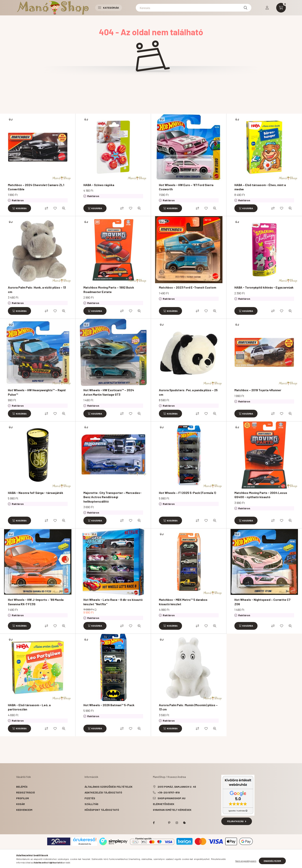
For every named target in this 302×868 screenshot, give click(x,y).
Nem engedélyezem (246, 861)
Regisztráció (26, 792)
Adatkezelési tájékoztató (103, 792)
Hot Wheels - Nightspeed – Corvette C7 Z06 (262, 602)
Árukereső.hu (85, 844)
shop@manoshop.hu (172, 798)
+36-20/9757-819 (169, 792)
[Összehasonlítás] (46, 208)
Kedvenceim (24, 810)
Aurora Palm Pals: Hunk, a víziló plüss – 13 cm (37, 289)
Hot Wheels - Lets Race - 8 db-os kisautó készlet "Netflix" (113, 602)
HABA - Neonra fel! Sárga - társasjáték (36, 493)
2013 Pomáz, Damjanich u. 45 (177, 787)
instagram (177, 823)
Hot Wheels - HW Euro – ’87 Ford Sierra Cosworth (186, 187)
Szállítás (91, 804)
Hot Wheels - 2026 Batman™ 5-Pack (109, 705)
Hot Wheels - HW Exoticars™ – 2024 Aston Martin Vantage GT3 (109, 392)
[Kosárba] (19, 208)
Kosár (21, 804)
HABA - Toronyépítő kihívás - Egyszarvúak (264, 287)
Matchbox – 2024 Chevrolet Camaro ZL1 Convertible (36, 187)
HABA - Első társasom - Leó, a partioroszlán (29, 707)
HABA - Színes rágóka (99, 185)
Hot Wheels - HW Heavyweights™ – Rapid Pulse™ (37, 392)
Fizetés (90, 798)
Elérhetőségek (164, 804)
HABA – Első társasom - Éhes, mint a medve (260, 187)
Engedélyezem (272, 861)
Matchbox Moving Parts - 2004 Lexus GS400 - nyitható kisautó (261, 495)
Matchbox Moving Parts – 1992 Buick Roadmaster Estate (109, 289)
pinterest (169, 823)
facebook (154, 823)
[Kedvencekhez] (55, 208)
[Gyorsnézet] (64, 208)
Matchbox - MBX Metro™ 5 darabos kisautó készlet (183, 602)
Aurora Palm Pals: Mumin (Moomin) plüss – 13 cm (188, 707)
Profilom (23, 798)
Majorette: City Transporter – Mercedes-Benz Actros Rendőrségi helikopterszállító (112, 497)
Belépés (22, 787)
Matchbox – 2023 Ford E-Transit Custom (187, 287)
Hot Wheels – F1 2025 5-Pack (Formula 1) (187, 493)
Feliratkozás (237, 821)
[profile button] (267, 8)
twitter (161, 823)
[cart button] (281, 8)
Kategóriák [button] (109, 8)
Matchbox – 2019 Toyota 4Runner (258, 390)
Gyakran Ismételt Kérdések (172, 810)
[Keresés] (194, 8)
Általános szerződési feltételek (109, 787)
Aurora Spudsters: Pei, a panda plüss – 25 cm (188, 392)
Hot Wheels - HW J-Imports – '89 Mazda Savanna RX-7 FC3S (36, 602)
